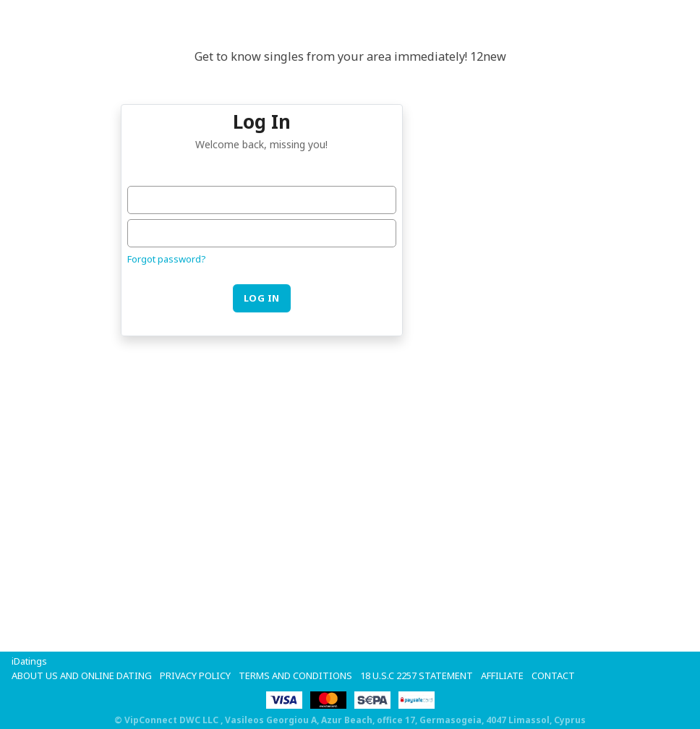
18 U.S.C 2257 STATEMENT (417, 675)
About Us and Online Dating (82, 675)
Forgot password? (167, 259)
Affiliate (502, 675)
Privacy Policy (195, 675)
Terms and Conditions (295, 675)
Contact (553, 675)
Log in (262, 298)
